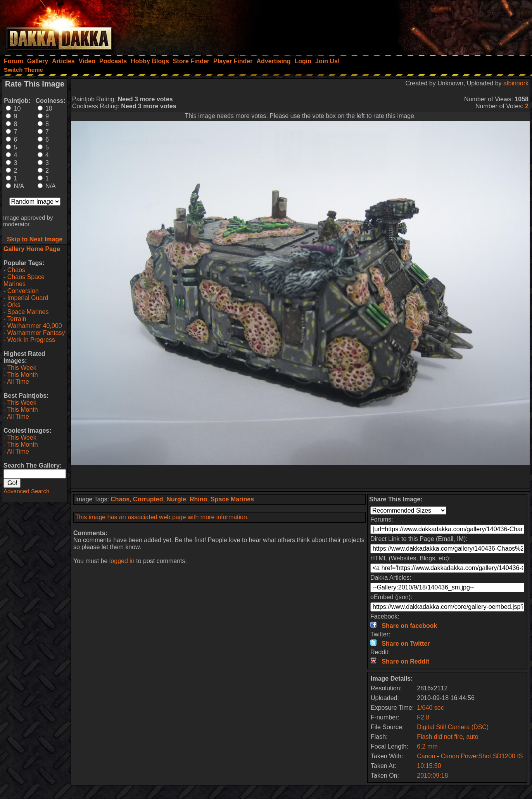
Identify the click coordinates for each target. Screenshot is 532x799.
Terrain (16, 319)
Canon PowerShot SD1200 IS (482, 756)
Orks (14, 305)
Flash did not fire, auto (447, 737)
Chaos (16, 270)
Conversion (23, 291)
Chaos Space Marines (24, 280)
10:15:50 (429, 766)
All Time (18, 382)
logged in (122, 561)
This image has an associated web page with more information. (162, 517)
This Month (22, 375)
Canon (426, 756)
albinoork (516, 83)
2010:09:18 (432, 776)
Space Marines (28, 312)
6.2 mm (427, 746)
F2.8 (423, 717)
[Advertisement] (428, 25)
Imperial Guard (28, 298)
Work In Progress (31, 340)
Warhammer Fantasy (36, 333)
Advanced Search (26, 491)
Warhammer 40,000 (35, 326)
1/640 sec (430, 708)
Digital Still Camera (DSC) (453, 727)
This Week (22, 368)
